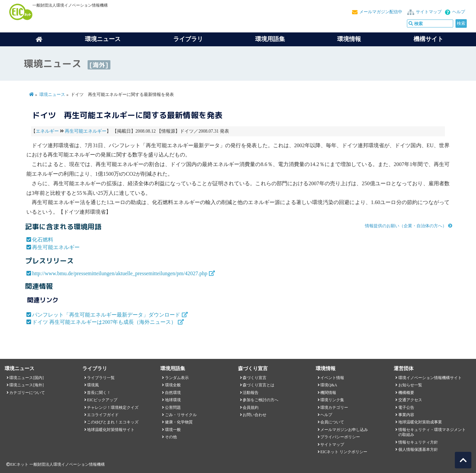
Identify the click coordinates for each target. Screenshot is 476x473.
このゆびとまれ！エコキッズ (113, 422)
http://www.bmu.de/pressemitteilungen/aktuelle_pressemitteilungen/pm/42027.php (120, 273)
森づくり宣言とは (258, 385)
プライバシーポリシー (340, 437)
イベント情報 (332, 378)
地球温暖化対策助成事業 (420, 422)
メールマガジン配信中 (381, 12)
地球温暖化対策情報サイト (111, 430)
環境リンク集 (332, 400)
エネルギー (47, 131)
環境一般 (173, 430)
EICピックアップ (102, 400)
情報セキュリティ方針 (418, 442)
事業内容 (406, 415)
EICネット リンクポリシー (344, 452)
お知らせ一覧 (410, 385)
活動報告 (251, 393)
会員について (332, 422)
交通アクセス (410, 400)
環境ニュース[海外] (26, 385)
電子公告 (406, 408)
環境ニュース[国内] (26, 378)
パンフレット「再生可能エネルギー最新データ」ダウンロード (106, 315)
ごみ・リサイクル (181, 415)
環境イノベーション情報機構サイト (430, 378)
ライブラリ (188, 39)
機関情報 (328, 393)
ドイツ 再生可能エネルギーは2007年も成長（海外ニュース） (104, 322)
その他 (171, 437)
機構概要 (406, 393)
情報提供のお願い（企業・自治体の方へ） (406, 226)
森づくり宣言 (255, 378)
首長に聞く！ (99, 393)
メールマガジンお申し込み (344, 430)
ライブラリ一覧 (101, 378)
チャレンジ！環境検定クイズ (113, 408)
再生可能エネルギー (86, 131)
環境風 (93, 385)
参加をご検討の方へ (260, 400)
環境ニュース (52, 95)
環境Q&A (329, 385)
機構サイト (428, 39)
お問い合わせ (255, 415)
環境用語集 (270, 39)
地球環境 (173, 400)
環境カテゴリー (334, 408)
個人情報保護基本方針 (418, 450)
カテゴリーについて (27, 393)
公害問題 (173, 408)
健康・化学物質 (179, 422)
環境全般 (173, 385)
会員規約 (251, 408)
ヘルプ (459, 12)
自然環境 (173, 393)
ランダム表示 (177, 378)
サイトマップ (429, 12)
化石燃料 (43, 240)
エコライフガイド (103, 415)
